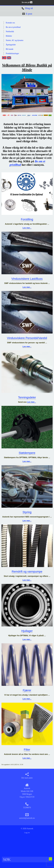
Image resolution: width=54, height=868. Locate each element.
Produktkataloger (12, 53)
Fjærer (27, 690)
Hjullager (27, 631)
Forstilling (27, 219)
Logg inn (27, 833)
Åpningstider (11, 45)
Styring (27, 512)
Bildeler (9, 36)
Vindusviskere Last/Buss (27, 279)
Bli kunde (10, 49)
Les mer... (27, 228)
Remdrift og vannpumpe (27, 572)
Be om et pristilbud (13, 27)
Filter (27, 750)
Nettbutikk (10, 31)
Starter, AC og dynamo (15, 40)
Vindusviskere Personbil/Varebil (27, 338)
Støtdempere (27, 453)
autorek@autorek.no (27, 816)
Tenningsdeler (27, 397)
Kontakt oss (10, 23)
